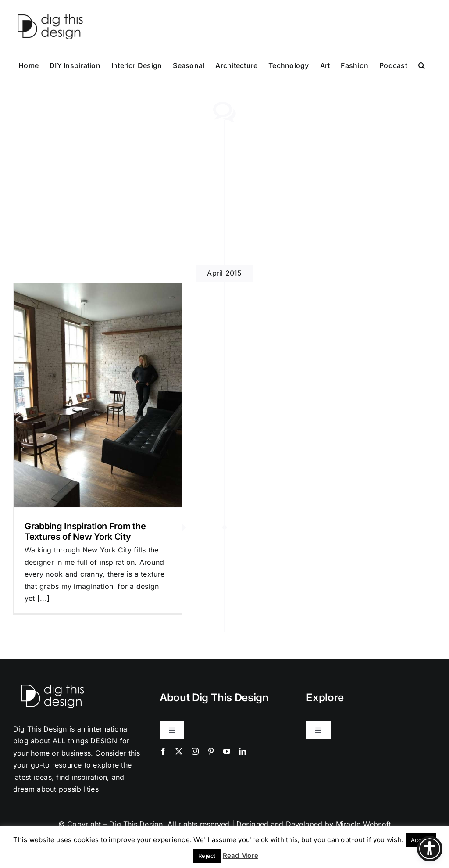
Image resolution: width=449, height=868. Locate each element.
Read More (241, 855)
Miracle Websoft (363, 824)
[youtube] (227, 751)
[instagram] (195, 751)
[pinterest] (211, 751)
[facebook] (163, 751)
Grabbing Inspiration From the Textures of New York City (85, 531)
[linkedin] (242, 751)
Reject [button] (207, 856)
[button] (422, 65)
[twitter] (179, 751)
